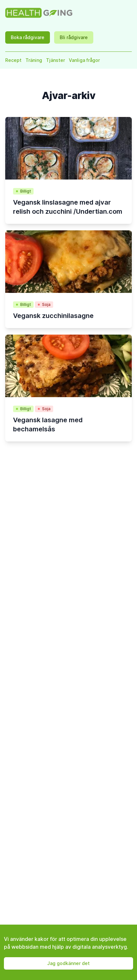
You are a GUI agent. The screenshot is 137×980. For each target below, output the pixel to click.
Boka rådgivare (28, 37)
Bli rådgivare (74, 37)
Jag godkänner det (68, 963)
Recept (13, 60)
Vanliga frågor (84, 60)
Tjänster (55, 60)
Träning (34, 60)
